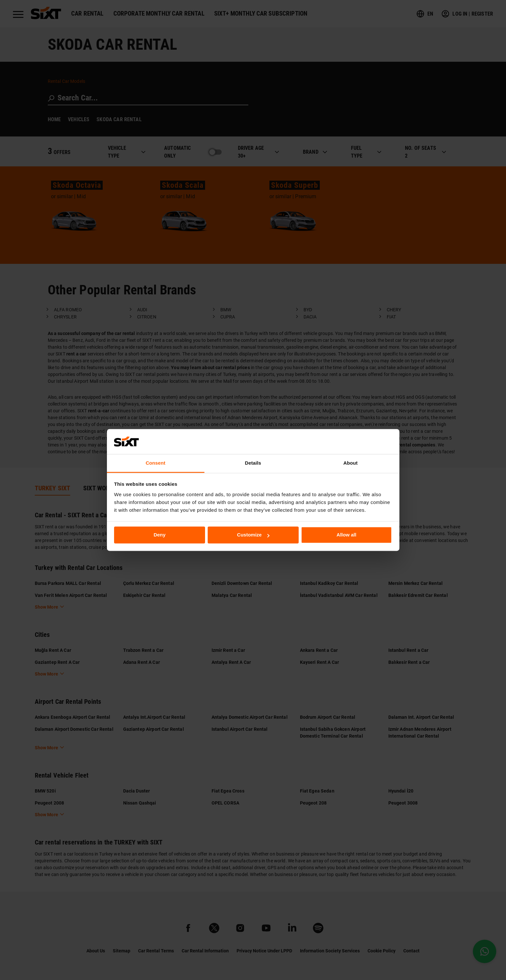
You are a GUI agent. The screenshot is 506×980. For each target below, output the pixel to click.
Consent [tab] (156, 463)
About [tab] (351, 463)
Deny (160, 535)
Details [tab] (253, 463)
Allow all (347, 535)
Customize (253, 535)
